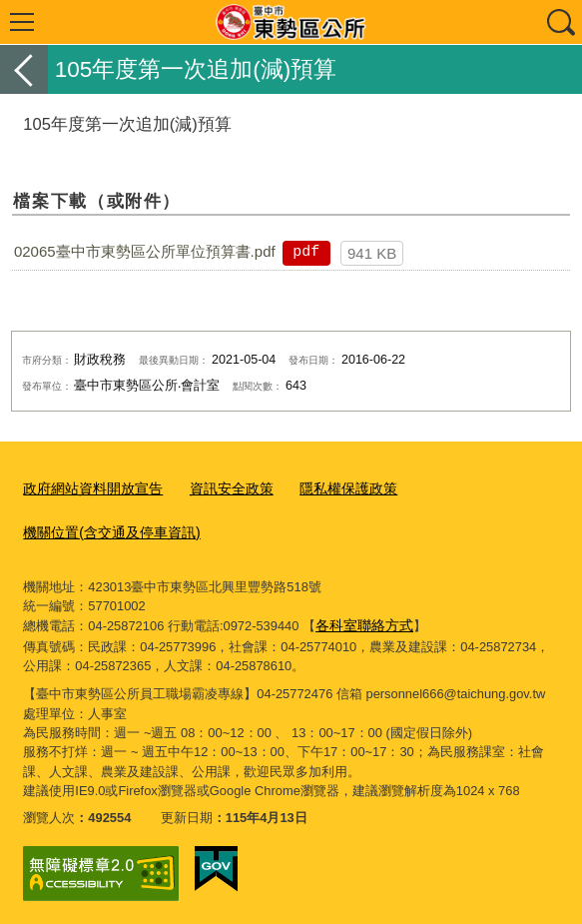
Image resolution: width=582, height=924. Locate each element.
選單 (22, 22)
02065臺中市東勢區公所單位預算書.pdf (145, 251)
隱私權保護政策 (329, 487)
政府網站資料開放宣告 (88, 487)
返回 (24, 69)
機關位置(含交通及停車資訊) (105, 529)
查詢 (560, 22)
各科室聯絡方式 (361, 619)
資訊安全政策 (219, 487)
